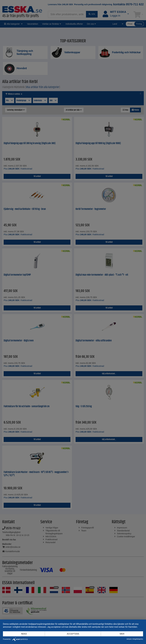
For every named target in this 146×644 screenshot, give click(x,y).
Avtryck (129, 639)
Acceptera (73, 634)
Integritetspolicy (138, 639)
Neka (24, 634)
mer (122, 634)
